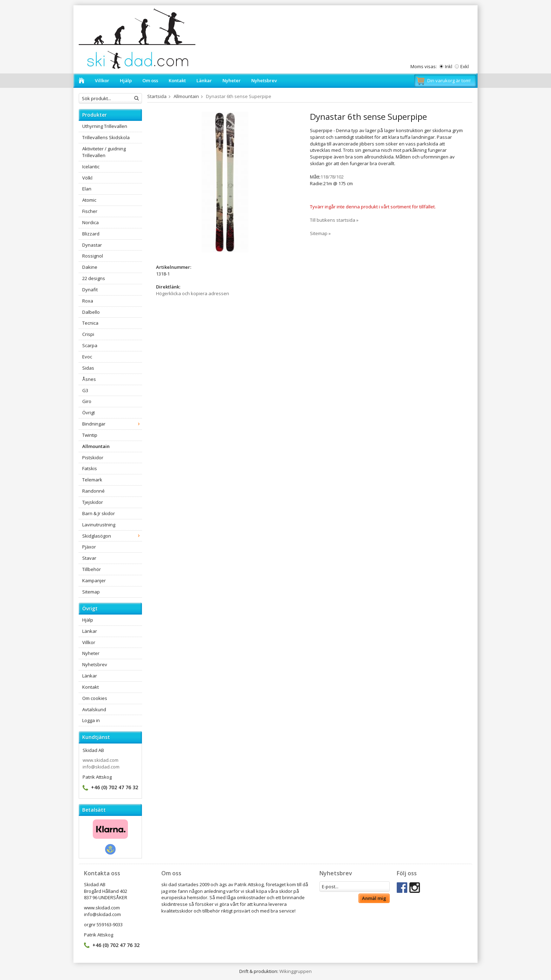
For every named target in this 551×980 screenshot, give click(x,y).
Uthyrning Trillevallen (105, 126)
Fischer (90, 211)
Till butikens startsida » (334, 220)
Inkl (449, 66)
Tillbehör (92, 569)
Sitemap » (320, 233)
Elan (87, 189)
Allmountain (96, 446)
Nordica (90, 222)
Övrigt (89, 413)
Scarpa (90, 345)
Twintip (90, 435)
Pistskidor (93, 457)
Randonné (93, 491)
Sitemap (91, 592)
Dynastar (92, 245)
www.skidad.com (101, 760)
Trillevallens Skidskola (106, 137)
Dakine (90, 267)
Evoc (87, 357)
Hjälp (126, 80)
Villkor (102, 80)
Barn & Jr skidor (99, 513)
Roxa (88, 301)
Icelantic (91, 167)
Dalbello (91, 312)
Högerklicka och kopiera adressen (193, 293)
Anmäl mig (374, 898)
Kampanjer (94, 580)
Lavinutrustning (99, 525)
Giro (87, 401)
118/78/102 (332, 177)
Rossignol (93, 256)
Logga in (91, 720)
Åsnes (89, 379)
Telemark (92, 480)
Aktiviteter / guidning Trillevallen (104, 152)
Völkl (87, 178)
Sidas (88, 368)
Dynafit (90, 290)
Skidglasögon (112, 536)
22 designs (94, 278)
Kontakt (177, 80)
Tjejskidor (93, 502)
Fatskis (90, 468)
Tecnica (90, 323)
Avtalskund (94, 709)
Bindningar (112, 424)
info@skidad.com (101, 767)
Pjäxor (89, 547)
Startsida (157, 96)
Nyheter (232, 80)
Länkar (204, 80)
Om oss (150, 80)
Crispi (88, 334)
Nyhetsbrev (264, 80)
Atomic (89, 200)
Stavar (89, 558)
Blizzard (91, 234)
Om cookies (95, 698)
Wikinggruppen (296, 971)
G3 (85, 390)
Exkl (465, 66)
